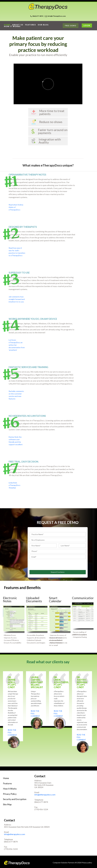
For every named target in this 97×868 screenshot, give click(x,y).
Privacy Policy (10, 794)
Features (30, 25)
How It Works (10, 789)
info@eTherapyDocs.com (57, 16)
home (7, 25)
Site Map (7, 804)
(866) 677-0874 (38, 16)
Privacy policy (87, 863)
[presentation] (44, 564)
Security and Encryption (15, 799)
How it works (12, 26)
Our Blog (43, 25)
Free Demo (71, 26)
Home (6, 778)
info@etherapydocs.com (45, 795)
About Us (18, 25)
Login (87, 25)
